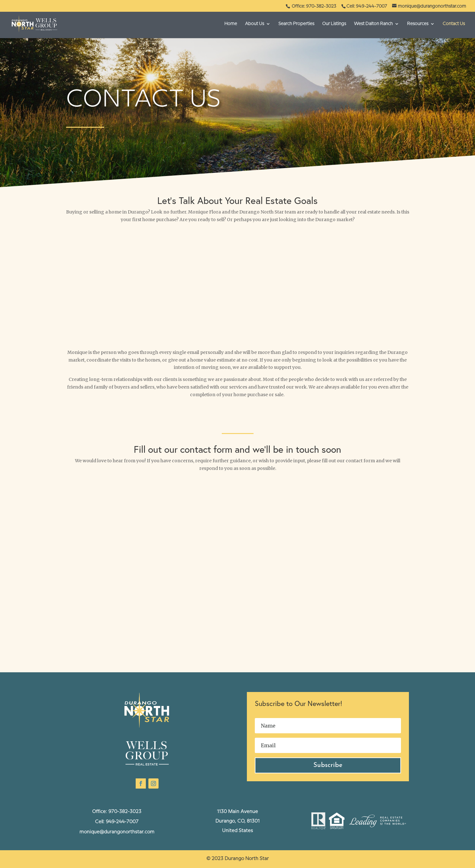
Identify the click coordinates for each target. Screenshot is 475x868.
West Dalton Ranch (373, 24)
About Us (254, 24)
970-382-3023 (125, 812)
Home (231, 24)
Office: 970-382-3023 (314, 6)
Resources (418, 24)
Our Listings (334, 24)
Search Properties (296, 24)
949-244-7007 (122, 822)
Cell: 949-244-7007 (367, 6)
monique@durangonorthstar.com (117, 832)
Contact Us (454, 24)
